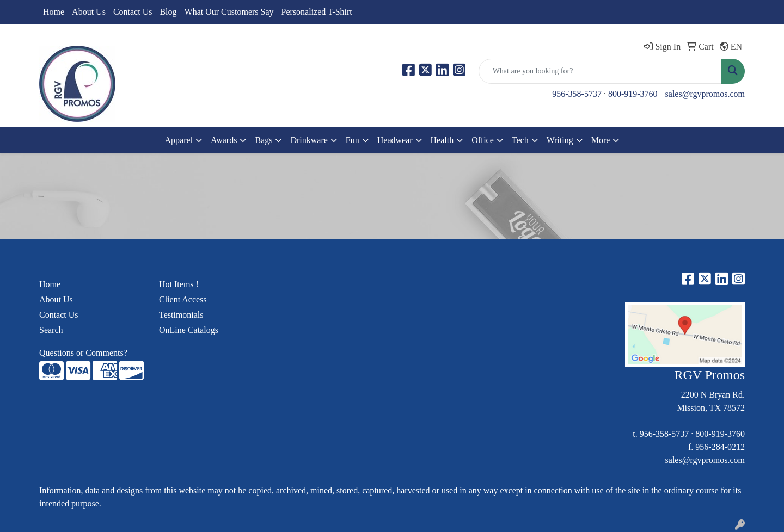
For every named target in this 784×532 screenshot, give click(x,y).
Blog (168, 12)
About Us (89, 12)
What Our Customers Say (229, 12)
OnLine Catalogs (189, 330)
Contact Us (133, 12)
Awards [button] (224, 140)
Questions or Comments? (83, 353)
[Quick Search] (600, 71)
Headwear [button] (395, 140)
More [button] (601, 140)
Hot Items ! (179, 284)
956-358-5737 (577, 94)
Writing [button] (560, 140)
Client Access (183, 299)
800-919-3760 (633, 94)
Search (51, 330)
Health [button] (442, 140)
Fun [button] (353, 140)
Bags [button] (264, 140)
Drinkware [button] (309, 140)
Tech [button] (520, 140)
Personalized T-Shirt (317, 12)
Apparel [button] (179, 140)
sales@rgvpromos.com (705, 94)
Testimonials (181, 315)
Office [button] (483, 140)
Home (54, 12)
